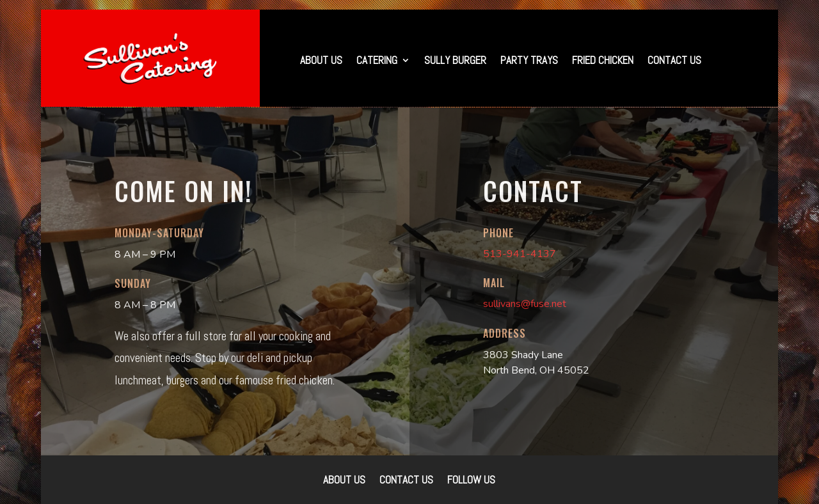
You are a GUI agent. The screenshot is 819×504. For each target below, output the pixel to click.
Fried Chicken (603, 61)
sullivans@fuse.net (525, 304)
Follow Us (471, 481)
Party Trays (529, 61)
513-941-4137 (520, 254)
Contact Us (674, 61)
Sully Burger (455, 61)
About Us (321, 61)
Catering (377, 61)
